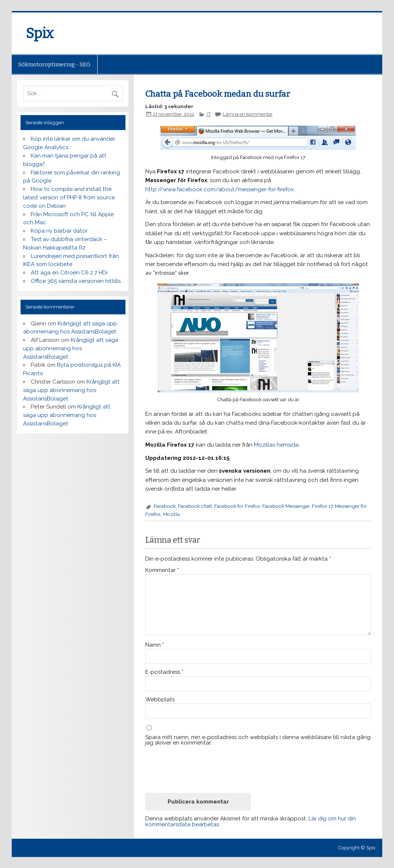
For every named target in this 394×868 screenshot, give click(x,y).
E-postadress (164, 672)
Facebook (165, 506)
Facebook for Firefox (237, 506)
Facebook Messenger (286, 506)
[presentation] (201, 769)
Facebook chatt (195, 506)
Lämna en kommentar (248, 114)
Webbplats (160, 700)
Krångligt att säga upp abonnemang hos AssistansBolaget (71, 348)
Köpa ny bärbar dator (59, 231)
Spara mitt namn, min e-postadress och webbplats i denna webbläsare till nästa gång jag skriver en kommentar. (258, 740)
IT (209, 114)
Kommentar (162, 570)
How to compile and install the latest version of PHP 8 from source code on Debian (69, 197)
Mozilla (171, 514)
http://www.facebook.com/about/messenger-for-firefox (220, 189)
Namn (155, 645)
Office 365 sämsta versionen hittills (76, 281)
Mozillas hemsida (276, 445)
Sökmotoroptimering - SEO (54, 64)
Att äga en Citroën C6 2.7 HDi (69, 273)
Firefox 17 (322, 506)
